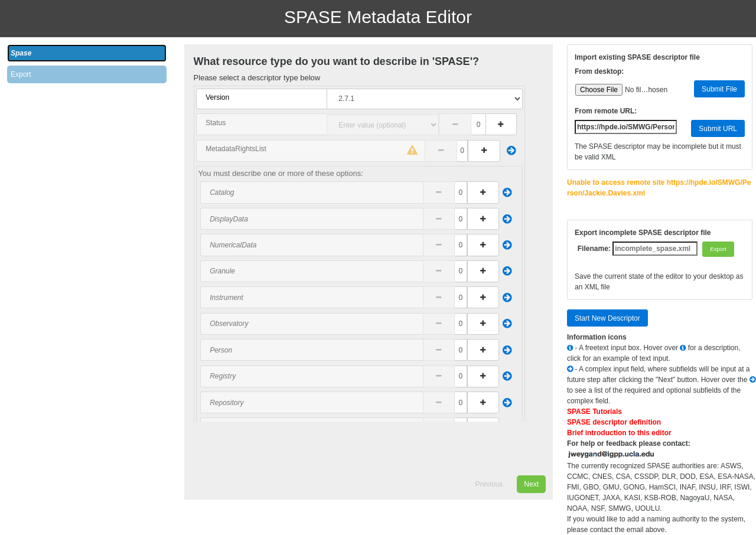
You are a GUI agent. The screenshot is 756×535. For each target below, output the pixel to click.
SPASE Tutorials (594, 412)
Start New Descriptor (607, 318)
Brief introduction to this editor (619, 433)
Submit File (719, 89)
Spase (21, 53)
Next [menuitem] (531, 484)
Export (21, 74)
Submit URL (718, 129)
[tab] (87, 53)
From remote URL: (606, 111)
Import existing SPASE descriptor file (637, 57)
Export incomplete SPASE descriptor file (643, 233)
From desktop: (599, 71)
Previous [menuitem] (489, 484)
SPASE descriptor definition (614, 422)
